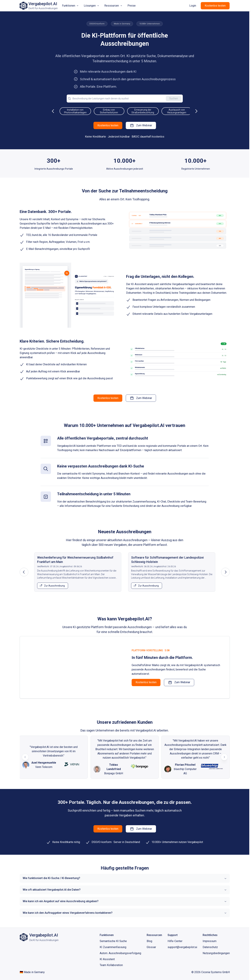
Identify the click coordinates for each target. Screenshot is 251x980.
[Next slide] (224, 757)
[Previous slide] (25, 757)
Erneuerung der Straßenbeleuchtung (172, 111)
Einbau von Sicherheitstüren (138, 111)
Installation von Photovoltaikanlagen (104, 111)
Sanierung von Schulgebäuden (70, 111)
